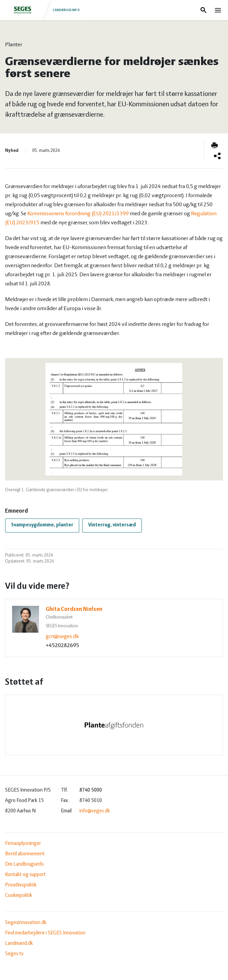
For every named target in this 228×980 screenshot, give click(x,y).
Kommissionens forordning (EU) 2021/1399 (78, 214)
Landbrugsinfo (43, 10)
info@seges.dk (95, 811)
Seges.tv (14, 954)
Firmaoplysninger (23, 844)
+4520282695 (62, 646)
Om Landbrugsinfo (24, 864)
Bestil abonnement (25, 854)
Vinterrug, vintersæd (112, 525)
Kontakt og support (25, 875)
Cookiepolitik (19, 896)
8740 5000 (91, 790)
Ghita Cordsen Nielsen (74, 609)
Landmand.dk (19, 943)
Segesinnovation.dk (26, 923)
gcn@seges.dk (62, 637)
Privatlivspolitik (21, 885)
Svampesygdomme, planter (42, 525)
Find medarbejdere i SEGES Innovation (45, 933)
